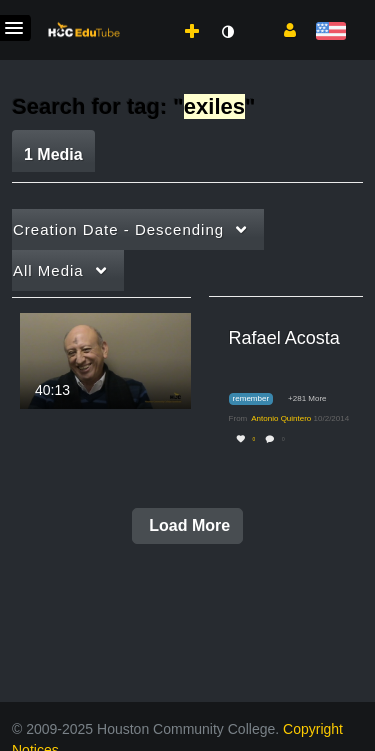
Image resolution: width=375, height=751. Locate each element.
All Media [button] (48, 270)
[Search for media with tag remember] (258, 399)
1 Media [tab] (53, 154)
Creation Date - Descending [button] (118, 229)
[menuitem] (148, 11)
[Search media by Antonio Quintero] (281, 418)
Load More (187, 525)
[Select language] (330, 32)
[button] (282, 29)
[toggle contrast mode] (227, 32)
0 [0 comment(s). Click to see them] (284, 439)
